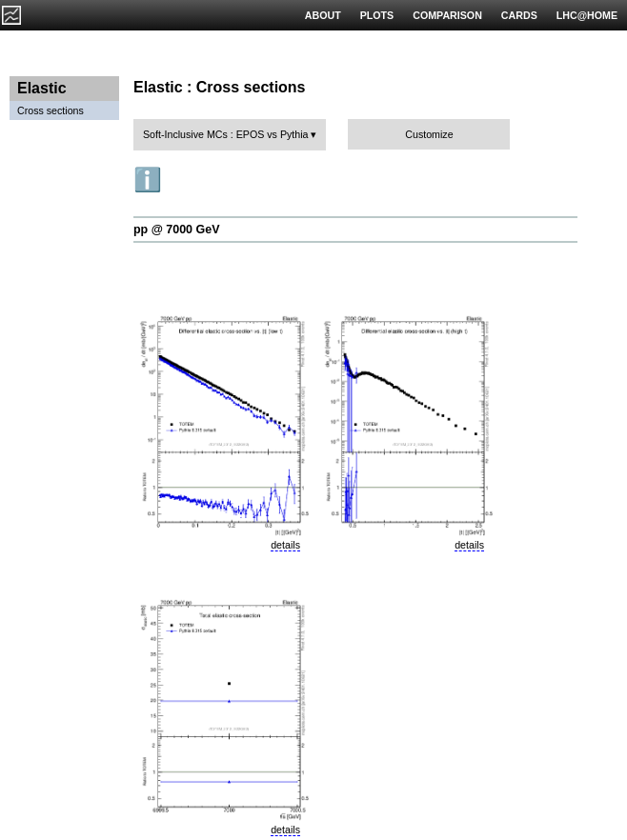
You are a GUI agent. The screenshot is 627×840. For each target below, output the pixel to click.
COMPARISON (447, 15)
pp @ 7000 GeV (176, 230)
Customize (429, 134)
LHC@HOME (587, 15)
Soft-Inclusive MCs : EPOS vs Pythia (226, 134)
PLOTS (377, 15)
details (285, 545)
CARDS (519, 15)
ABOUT (323, 15)
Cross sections (51, 110)
